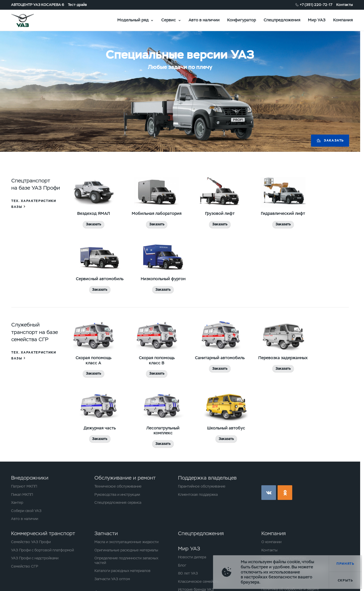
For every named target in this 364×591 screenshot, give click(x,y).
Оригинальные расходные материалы (126, 550)
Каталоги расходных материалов (122, 571)
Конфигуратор (242, 20)
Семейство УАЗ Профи (31, 542)
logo (29, 20)
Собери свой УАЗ (26, 511)
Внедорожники (30, 478)
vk (269, 493)
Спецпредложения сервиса (118, 503)
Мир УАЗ (317, 20)
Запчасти (106, 533)
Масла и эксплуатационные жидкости (126, 542)
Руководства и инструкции (117, 495)
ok (285, 493)
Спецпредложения (282, 20)
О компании (271, 542)
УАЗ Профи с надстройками (35, 558)
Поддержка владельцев (207, 478)
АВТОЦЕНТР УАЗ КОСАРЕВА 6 (38, 5)
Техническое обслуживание (118, 486)
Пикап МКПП (22, 495)
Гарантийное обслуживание (202, 486)
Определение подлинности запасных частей (126, 561)
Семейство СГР (25, 566)
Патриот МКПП (24, 486)
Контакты (345, 5)
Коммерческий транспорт (43, 533)
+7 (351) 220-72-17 (316, 5)
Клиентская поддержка (198, 495)
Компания (343, 20)
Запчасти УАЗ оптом (112, 579)
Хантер (17, 503)
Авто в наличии (204, 20)
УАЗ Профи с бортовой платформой (42, 550)
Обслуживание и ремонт (125, 478)
